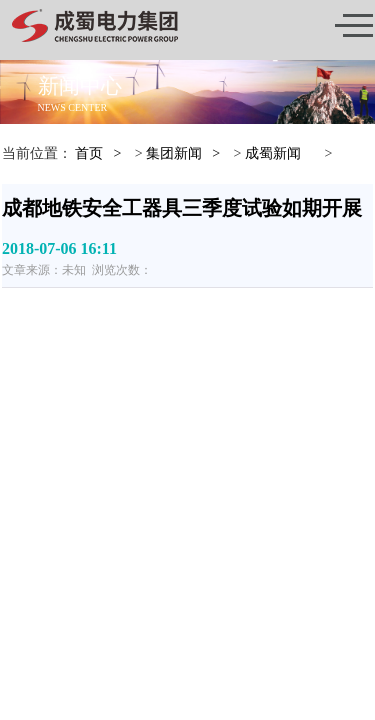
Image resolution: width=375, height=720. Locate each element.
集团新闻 (174, 153)
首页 (89, 153)
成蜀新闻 (273, 153)
